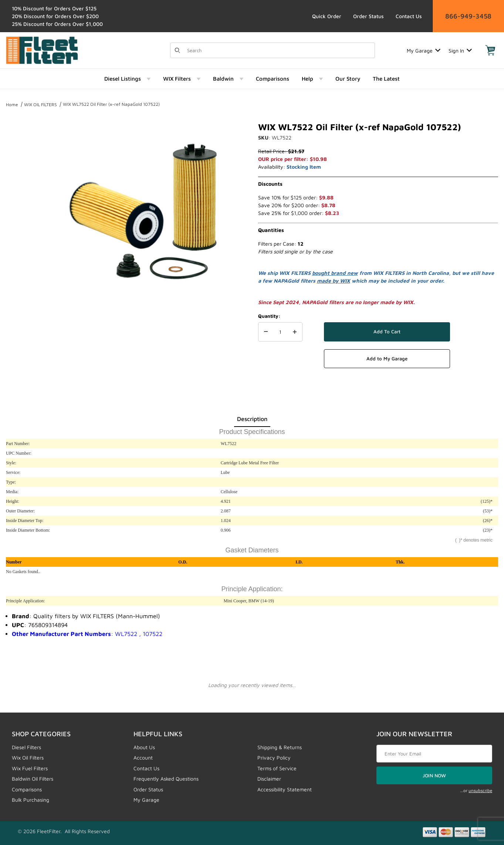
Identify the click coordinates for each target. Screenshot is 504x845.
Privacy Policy (274, 758)
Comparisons (27, 789)
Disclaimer (269, 779)
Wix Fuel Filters (30, 768)
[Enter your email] (434, 754)
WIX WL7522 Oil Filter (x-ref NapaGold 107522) (111, 104)
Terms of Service (277, 768)
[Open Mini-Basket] (490, 50)
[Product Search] (279, 50)
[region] (21, 207)
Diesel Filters (26, 747)
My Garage (424, 51)
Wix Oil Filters (28, 758)
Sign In (460, 51)
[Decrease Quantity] (266, 332)
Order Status (368, 16)
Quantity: (269, 316)
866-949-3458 (468, 16)
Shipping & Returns (280, 747)
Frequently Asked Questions (166, 779)
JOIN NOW (434, 775)
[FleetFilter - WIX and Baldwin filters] (42, 50)
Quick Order (327, 16)
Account (143, 758)
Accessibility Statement (285, 789)
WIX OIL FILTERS (40, 105)
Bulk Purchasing (31, 800)
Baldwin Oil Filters (33, 779)
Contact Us (409, 16)
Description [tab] (252, 419)
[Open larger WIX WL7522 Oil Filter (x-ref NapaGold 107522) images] (145, 210)
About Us (144, 747)
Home (12, 105)
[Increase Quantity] (295, 332)
